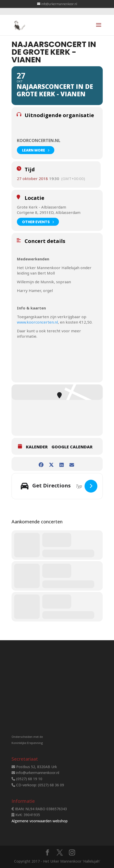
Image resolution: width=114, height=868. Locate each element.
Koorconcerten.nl (39, 140)
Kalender (37, 447)
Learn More (36, 150)
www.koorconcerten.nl (37, 322)
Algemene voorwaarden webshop (40, 821)
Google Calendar (72, 447)
